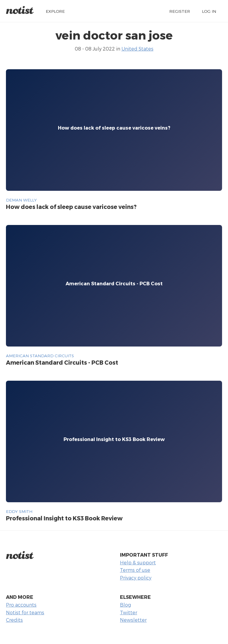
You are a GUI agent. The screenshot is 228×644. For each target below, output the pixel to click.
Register (180, 11)
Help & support (138, 562)
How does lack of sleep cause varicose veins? (71, 207)
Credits (14, 620)
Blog (125, 605)
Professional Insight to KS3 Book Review (64, 518)
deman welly (21, 200)
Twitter (129, 612)
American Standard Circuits (40, 356)
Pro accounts (21, 605)
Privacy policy (136, 578)
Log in (209, 11)
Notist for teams (25, 612)
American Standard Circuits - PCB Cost (62, 362)
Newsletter (133, 620)
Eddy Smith (19, 511)
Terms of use (135, 570)
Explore (55, 11)
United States (137, 49)
